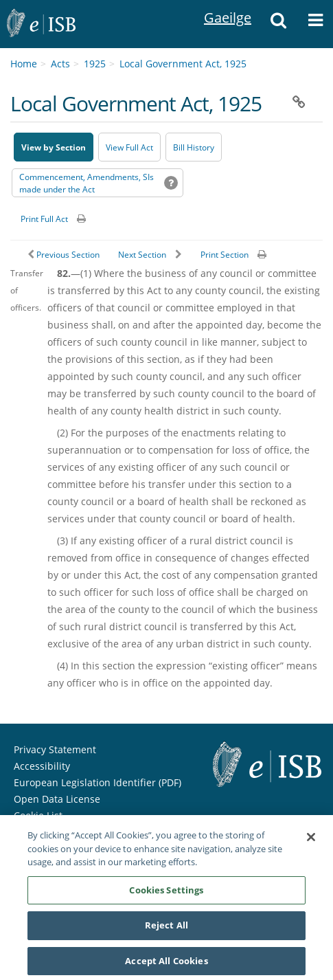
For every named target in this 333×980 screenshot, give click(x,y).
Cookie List (38, 815)
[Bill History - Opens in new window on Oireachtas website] (194, 147)
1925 (95, 64)
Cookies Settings (166, 893)
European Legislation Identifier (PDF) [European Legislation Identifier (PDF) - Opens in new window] (97, 782)
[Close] (311, 841)
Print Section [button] (225, 255)
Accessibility (42, 766)
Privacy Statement (55, 749)
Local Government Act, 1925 (183, 64)
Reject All (166, 929)
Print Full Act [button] (44, 219)
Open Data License (57, 799)
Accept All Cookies (166, 965)
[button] (279, 24)
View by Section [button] (54, 147)
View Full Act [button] (129, 147)
